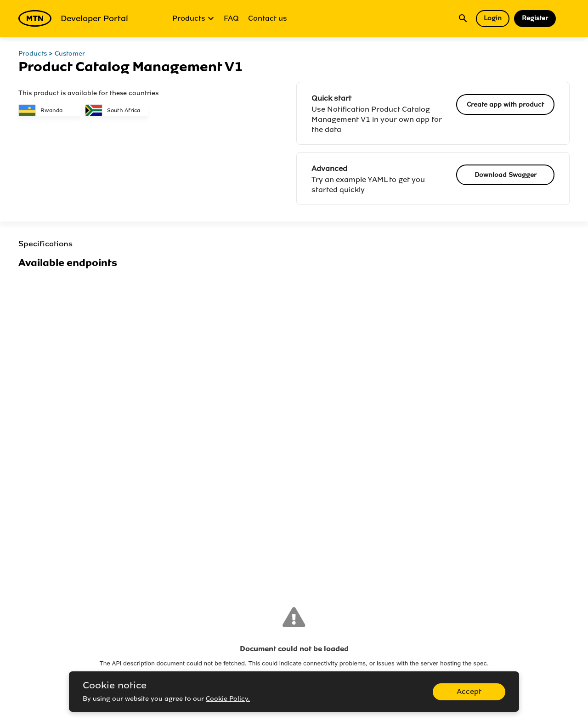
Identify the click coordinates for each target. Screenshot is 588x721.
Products (193, 18)
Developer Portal (73, 18)
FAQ (231, 18)
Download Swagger (506, 175)
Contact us (268, 18)
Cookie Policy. (228, 699)
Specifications (45, 244)
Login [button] (493, 18)
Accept (469, 691)
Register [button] (535, 18)
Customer (70, 54)
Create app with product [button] (505, 105)
